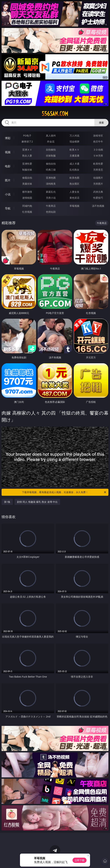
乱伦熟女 (74, 170)
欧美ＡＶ (74, 150)
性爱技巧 (98, 198)
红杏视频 (27, 212)
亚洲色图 (51, 178)
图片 (8, 180)
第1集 (7, 502)
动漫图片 (98, 178)
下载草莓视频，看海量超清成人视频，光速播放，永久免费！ (64, 492)
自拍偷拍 (51, 150)
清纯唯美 (51, 184)
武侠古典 (98, 192)
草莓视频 (74, 206)
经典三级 (51, 170)
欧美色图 (74, 178)
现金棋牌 (74, 142)
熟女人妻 (27, 156)
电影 (8, 166)
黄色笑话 (74, 198)
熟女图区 (74, 184)
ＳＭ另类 (98, 156)
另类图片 (98, 184)
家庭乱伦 (51, 192)
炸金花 (51, 142)
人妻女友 (74, 192)
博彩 (8, 138)
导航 (8, 208)
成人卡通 (74, 164)
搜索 (101, 123)
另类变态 (98, 170)
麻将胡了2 (27, 142)
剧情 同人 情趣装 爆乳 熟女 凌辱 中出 (37, 502)
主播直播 (74, 156)
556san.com (55, 114)
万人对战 (74, 136)
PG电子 (27, 136)
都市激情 (27, 192)
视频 (8, 152)
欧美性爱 (98, 164)
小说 (8, 194)
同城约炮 (27, 206)
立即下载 (80, 860)
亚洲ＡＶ (27, 150)
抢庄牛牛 (98, 142)
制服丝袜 (27, 170)
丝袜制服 (51, 156)
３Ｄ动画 (98, 150)
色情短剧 (51, 212)
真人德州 (51, 136)
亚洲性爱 (27, 164)
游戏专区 (98, 136)
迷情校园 (27, 198)
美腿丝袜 (27, 184)
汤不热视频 (98, 206)
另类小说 (51, 198)
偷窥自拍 (27, 178)
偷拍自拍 (51, 164)
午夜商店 (51, 206)
